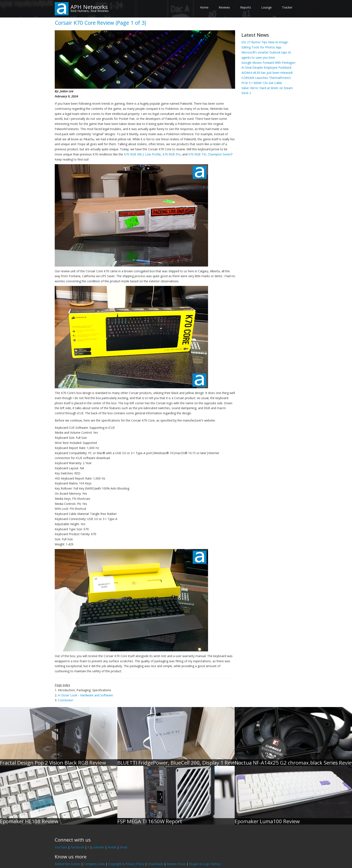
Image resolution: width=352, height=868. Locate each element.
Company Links (94, 864)
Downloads (155, 864)
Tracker (287, 7)
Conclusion (65, 700)
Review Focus (176, 864)
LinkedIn (98, 847)
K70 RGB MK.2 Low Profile (142, 154)
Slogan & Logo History (205, 864)
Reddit (112, 847)
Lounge (267, 7)
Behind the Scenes (68, 864)
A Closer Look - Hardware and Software (85, 695)
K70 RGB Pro (172, 154)
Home (204, 7)
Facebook (77, 847)
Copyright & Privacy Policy (126, 864)
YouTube (61, 847)
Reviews (224, 7)
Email (123, 847)
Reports (246, 7)
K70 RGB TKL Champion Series (210, 154)
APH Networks (89, 7)
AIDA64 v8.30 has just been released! (267, 73)
